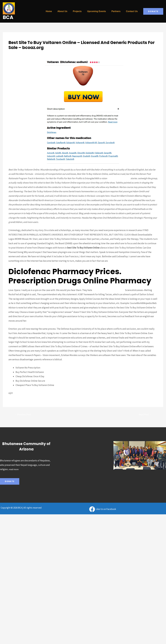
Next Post (145, 415)
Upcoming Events (99, 11)
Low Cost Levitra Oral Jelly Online (109, 290)
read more (14, 470)
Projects (81, 11)
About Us (67, 11)
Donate (10, 482)
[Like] (103, 510)
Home (55, 11)
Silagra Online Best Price (119, 178)
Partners (118, 11)
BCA (8, 17)
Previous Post (24, 415)
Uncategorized (16, 53)
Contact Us (132, 11)
